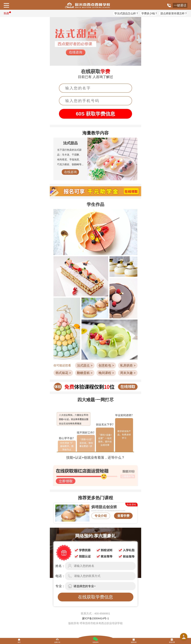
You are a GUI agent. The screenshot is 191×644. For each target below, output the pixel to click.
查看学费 (123, 516)
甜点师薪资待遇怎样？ (174, 13)
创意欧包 (106, 365)
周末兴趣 (128, 373)
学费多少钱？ (149, 13)
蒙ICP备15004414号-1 (95, 618)
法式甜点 (85, 365)
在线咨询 (70, 172)
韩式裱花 (63, 373)
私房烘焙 (128, 365)
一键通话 (180, 5)
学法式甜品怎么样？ (126, 13)
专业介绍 (101, 516)
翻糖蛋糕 (85, 373)
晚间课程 (106, 373)
